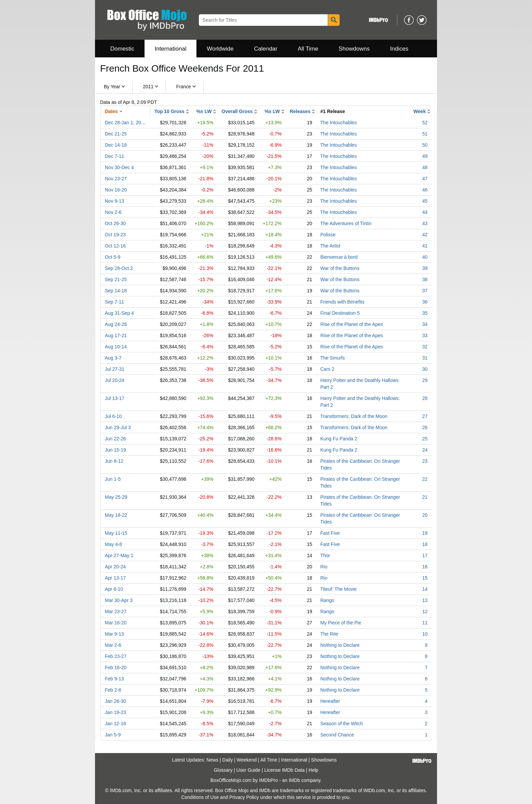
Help (313, 770)
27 (425, 416)
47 (425, 179)
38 (425, 279)
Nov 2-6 (113, 212)
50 (425, 145)
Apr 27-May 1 (119, 555)
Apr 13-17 (115, 578)
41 (425, 246)
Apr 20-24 (115, 567)
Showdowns (354, 49)
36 (425, 302)
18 (425, 544)
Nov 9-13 (115, 201)
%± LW (204, 111)
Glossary (223, 770)
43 (425, 223)
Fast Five (330, 533)
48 (425, 167)
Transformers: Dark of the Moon (354, 416)
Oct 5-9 (113, 257)
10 (425, 634)
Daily (227, 760)
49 (425, 156)
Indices (399, 49)
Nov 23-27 (116, 179)
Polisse (328, 235)
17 (425, 555)
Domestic (122, 49)
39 (425, 268)
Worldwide (220, 49)
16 (425, 567)
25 (425, 439)
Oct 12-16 (115, 246)
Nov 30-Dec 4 (119, 167)
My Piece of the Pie (341, 623)
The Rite (329, 634)
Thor (325, 555)
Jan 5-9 (113, 735)
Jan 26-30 (115, 701)
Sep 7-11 (115, 302)
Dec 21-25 (116, 134)
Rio (324, 567)
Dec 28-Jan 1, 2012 (126, 123)
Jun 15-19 (115, 450)
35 (425, 313)
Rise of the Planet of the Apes (351, 324)
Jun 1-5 (113, 479)
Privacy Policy (244, 797)
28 (425, 398)
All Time (308, 49)
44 (425, 212)
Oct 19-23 (115, 235)
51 (425, 134)
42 (425, 235)
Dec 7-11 (115, 156)
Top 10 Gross (169, 111)
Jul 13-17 (115, 398)
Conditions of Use (200, 797)
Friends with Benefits (342, 302)
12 (425, 611)
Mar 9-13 (114, 634)
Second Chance (337, 735)
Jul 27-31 (115, 369)
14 (425, 589)
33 (425, 335)
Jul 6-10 (113, 416)
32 (425, 347)
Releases (300, 111)
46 (425, 190)
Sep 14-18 (116, 291)
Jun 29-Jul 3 (118, 427)
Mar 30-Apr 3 (119, 600)
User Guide (249, 770)
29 (425, 380)
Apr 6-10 (114, 589)
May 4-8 (113, 544)
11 (425, 623)
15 (425, 578)
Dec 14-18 (116, 145)
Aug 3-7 (113, 358)
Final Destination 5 (340, 313)
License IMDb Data (284, 770)
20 (425, 515)
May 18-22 (116, 515)
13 (425, 600)
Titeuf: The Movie (338, 589)
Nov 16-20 (116, 190)
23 (425, 461)
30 (425, 369)
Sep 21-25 (116, 279)
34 (425, 324)
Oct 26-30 (115, 223)
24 (425, 450)
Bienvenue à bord (339, 257)
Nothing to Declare (340, 645)
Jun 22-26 (115, 439)
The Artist (330, 246)
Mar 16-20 (116, 623)
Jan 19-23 (115, 712)
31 (425, 358)
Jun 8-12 (114, 461)
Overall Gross (237, 111)
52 (425, 123)
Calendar (266, 49)
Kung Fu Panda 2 (339, 439)
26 (425, 427)
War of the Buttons (340, 268)
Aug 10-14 (116, 347)
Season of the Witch (341, 724)
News (213, 760)
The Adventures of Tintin (346, 223)
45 (425, 201)
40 (425, 257)
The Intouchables (338, 123)
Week (420, 111)
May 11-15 (116, 533)
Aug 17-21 (116, 335)
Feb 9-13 (114, 679)
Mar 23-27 (116, 611)
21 (425, 497)
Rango (327, 600)
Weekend (247, 760)
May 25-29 (116, 497)
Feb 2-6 (113, 690)
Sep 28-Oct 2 (119, 268)
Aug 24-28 (116, 324)
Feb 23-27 (116, 656)
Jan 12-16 (115, 724)
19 (425, 533)
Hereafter (330, 701)
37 (425, 291)
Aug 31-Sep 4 (119, 313)
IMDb (294, 780)
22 (425, 479)
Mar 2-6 (113, 645)
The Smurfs (332, 358)
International (171, 49)
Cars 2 (327, 369)
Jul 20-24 (115, 380)
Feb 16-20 (116, 668)
